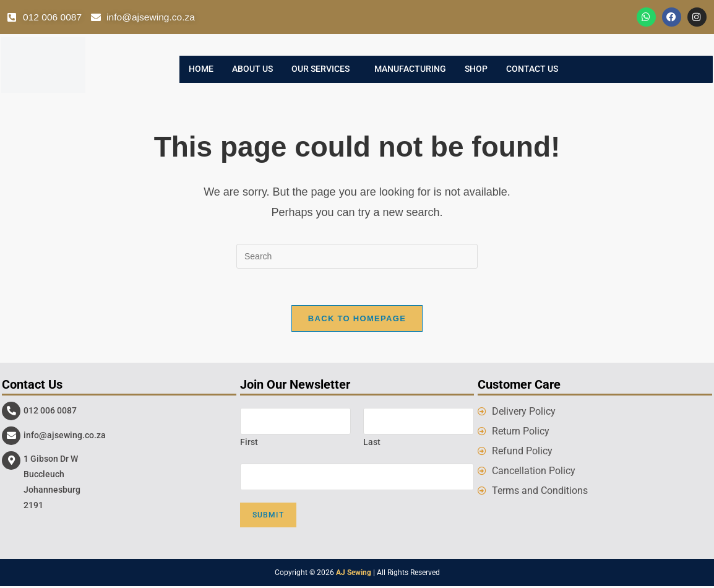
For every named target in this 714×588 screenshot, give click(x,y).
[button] (324, 70)
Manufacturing (410, 70)
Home (201, 70)
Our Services (320, 70)
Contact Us (532, 70)
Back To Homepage (357, 320)
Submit (268, 517)
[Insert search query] (357, 257)
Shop (476, 70)
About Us (252, 70)
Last (372, 443)
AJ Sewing (354, 574)
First (249, 443)
